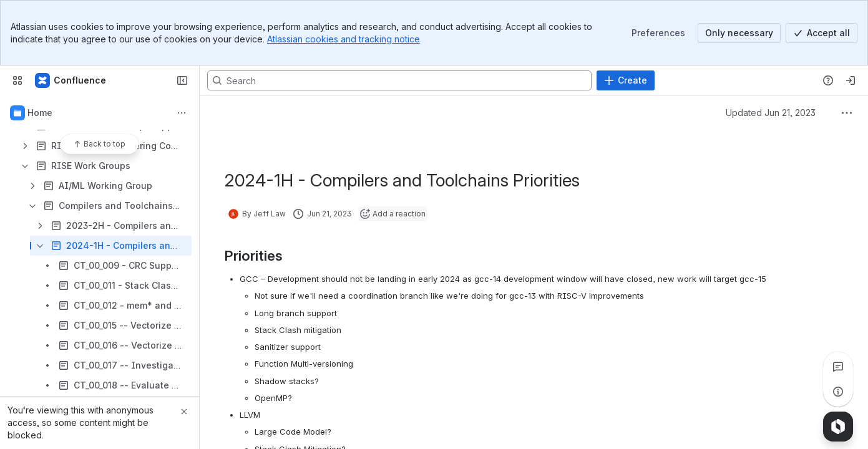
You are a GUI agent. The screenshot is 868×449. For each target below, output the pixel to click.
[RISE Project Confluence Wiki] (71, 80)
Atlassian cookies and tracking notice (344, 39)
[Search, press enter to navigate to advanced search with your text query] (399, 80)
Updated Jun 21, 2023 (771, 113)
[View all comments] (838, 367)
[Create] (626, 80)
